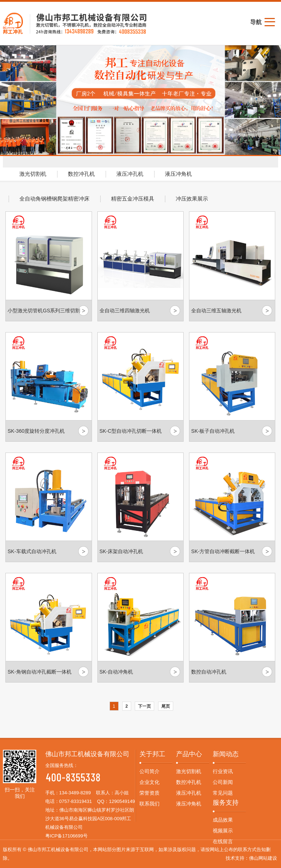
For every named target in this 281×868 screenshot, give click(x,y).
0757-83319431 (76, 801)
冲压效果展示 (192, 199)
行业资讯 (223, 771)
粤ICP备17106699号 (67, 836)
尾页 (166, 706)
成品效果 (223, 820)
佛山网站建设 (263, 858)
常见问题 (223, 793)
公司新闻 (223, 782)
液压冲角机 (178, 174)
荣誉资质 (149, 793)
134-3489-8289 (75, 793)
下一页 (144, 706)
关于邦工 (152, 754)
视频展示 (223, 831)
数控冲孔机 (81, 174)
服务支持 (226, 803)
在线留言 (223, 841)
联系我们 (149, 804)
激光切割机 (33, 174)
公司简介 (149, 771)
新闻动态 (226, 754)
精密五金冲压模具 (133, 199)
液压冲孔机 (130, 174)
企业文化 (149, 782)
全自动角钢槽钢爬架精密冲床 (54, 199)
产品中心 (189, 754)
